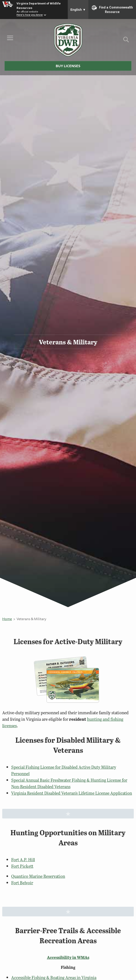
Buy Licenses (68, 66)
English (78, 10)
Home (7, 619)
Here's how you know (30, 15)
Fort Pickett (22, 866)
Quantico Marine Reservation (38, 876)
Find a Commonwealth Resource (112, 9)
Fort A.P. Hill (23, 860)
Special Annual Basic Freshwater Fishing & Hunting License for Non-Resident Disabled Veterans (69, 783)
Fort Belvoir (22, 883)
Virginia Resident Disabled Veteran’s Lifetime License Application (72, 793)
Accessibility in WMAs (68, 957)
